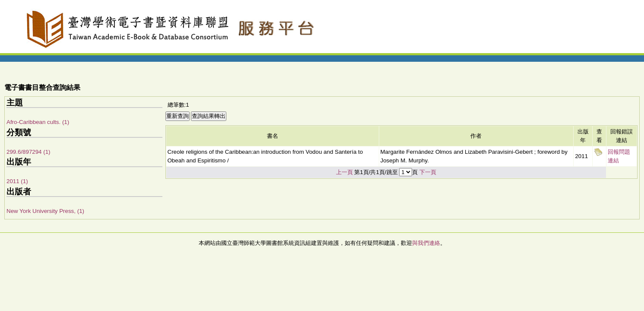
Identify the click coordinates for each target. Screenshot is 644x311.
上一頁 (344, 172)
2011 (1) (17, 181)
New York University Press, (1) (45, 211)
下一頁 (428, 172)
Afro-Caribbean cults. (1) (38, 122)
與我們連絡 (426, 243)
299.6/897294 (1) (29, 152)
